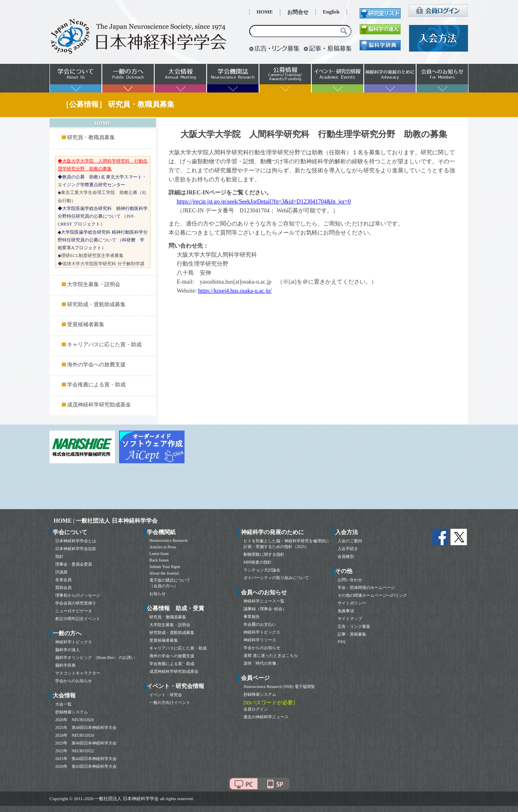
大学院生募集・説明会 (94, 284)
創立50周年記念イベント (78, 619)
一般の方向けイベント (170, 703)
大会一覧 (63, 704)
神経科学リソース (260, 640)
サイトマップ (350, 619)
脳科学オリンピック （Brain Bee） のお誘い (95, 657)
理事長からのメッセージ (78, 595)
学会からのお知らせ (74, 681)
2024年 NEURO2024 (74, 735)
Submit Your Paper (165, 567)
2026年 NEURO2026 (74, 720)
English (331, 12)
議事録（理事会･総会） (265, 609)
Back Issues (159, 560)
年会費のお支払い (260, 624)
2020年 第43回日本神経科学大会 (86, 766)
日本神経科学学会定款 (76, 549)
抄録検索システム (72, 712)
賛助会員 (63, 588)
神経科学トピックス (74, 642)
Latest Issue (159, 554)
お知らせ (158, 594)
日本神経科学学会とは (76, 541)
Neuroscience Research (169, 540)
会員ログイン (256, 709)
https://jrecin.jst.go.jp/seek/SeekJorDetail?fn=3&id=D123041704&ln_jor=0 (264, 202)
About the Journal (164, 573)
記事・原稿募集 (352, 634)
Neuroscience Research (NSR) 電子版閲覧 (279, 687)
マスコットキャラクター (78, 673)
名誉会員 (63, 580)
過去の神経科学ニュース (266, 717)
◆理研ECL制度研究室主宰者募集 (91, 255)
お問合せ (298, 12)
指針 (59, 556)
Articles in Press (163, 547)
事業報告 (252, 617)
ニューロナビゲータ (74, 611)
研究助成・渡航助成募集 (96, 304)
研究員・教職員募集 (91, 138)
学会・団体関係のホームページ (366, 588)
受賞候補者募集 (86, 325)
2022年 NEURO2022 (74, 751)
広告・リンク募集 (354, 626)
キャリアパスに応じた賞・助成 (104, 345)
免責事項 (346, 611)
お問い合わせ (350, 580)
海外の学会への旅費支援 (96, 365)
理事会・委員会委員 (74, 564)
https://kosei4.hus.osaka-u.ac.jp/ (235, 291)
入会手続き (348, 549)
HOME (265, 12)
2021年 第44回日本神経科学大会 (86, 759)
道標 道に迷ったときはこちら (271, 655)
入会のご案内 (350, 541)
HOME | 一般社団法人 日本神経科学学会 (106, 521)
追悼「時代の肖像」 (262, 663)
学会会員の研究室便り (76, 603)
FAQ (341, 642)
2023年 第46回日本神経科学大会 (86, 743)
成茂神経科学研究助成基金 (99, 405)
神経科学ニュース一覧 (264, 601)
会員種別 (346, 556)
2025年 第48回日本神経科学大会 (86, 727)
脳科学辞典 (65, 665)
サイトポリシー (352, 603)
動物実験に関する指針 (264, 554)
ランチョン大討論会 (262, 570)
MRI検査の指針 (258, 562)
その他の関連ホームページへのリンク (372, 595)
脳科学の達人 (68, 650)
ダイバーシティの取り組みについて (276, 578)
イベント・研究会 (166, 695)
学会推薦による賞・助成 (96, 385)
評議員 (61, 572)
